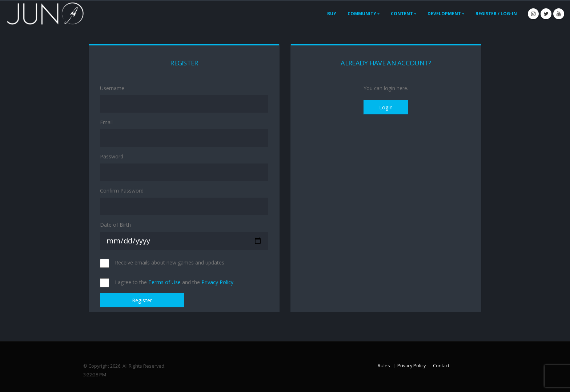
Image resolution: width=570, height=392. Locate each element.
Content (402, 14)
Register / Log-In (496, 14)
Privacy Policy (217, 282)
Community (362, 14)
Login (386, 107)
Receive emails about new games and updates (170, 262)
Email (106, 122)
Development (444, 14)
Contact (441, 366)
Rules (384, 366)
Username (112, 88)
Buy (332, 14)
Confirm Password (122, 191)
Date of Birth (115, 225)
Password (112, 156)
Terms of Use (164, 282)
